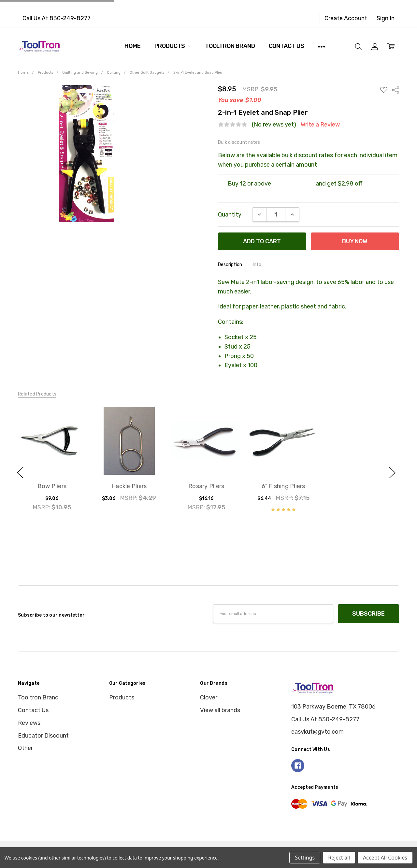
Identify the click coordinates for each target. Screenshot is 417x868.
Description (230, 265)
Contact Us (287, 46)
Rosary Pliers (206, 486)
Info (257, 265)
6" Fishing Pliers (283, 486)
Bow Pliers (52, 486)
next (392, 472)
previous (20, 472)
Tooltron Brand (230, 46)
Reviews (29, 723)
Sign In (386, 18)
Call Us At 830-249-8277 (57, 18)
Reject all (339, 858)
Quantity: (230, 215)
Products (173, 46)
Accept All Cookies (385, 858)
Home (132, 46)
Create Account (346, 18)
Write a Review (320, 125)
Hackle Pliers (129, 486)
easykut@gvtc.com (317, 732)
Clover (209, 697)
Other (25, 748)
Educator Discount (43, 736)
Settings (305, 858)
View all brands (220, 710)
